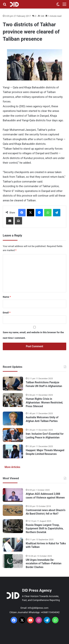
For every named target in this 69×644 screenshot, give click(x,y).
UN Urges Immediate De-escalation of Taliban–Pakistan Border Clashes (44, 563)
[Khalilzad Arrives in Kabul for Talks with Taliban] (13, 545)
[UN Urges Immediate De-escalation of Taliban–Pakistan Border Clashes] (13, 561)
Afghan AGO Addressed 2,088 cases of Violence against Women (45, 496)
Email (7, 313)
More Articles (12, 467)
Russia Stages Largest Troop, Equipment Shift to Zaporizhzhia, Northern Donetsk (45, 529)
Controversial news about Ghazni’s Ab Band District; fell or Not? (46, 512)
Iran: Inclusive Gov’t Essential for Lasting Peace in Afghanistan (45, 436)
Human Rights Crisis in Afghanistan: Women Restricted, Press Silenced (44, 402)
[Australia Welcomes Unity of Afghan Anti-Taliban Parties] (13, 419)
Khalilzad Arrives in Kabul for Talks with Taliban (46, 545)
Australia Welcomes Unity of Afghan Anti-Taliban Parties (42, 419)
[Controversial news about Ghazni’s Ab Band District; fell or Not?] (13, 510)
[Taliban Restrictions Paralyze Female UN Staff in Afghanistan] (13, 384)
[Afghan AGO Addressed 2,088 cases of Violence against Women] (13, 495)
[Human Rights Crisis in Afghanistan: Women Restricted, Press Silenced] (13, 400)
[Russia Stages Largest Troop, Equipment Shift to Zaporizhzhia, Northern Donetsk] (13, 526)
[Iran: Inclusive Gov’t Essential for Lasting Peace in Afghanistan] (13, 435)
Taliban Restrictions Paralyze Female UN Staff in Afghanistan (44, 384)
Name (7, 297)
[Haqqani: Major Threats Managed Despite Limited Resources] (13, 451)
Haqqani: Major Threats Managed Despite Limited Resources (45, 452)
